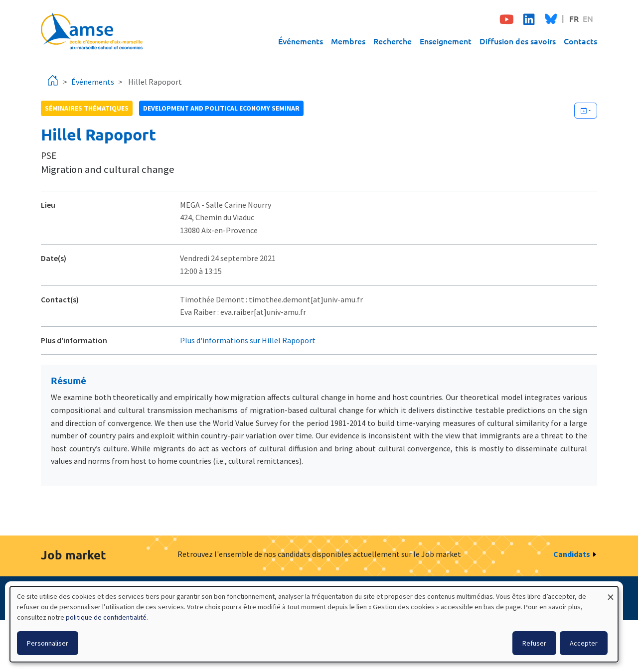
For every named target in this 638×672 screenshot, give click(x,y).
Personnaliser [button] (48, 643)
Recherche (393, 41)
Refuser (534, 643)
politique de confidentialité (106, 617)
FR (574, 18)
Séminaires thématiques (87, 108)
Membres (348, 41)
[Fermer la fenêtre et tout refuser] (611, 593)
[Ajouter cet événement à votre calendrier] (586, 111)
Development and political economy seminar (221, 108)
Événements (301, 41)
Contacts (580, 41)
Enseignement (446, 41)
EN (588, 18)
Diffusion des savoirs (518, 41)
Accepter (584, 643)
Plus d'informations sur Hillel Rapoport (248, 340)
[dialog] (314, 624)
